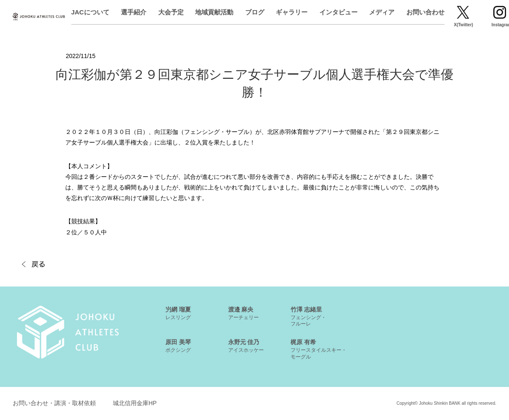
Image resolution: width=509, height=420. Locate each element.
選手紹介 (162, 12)
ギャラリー (320, 12)
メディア (410, 12)
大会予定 (199, 12)
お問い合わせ (454, 12)
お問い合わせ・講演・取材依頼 (54, 403)
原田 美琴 (178, 346)
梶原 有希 (319, 349)
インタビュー (367, 12)
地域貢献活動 (243, 12)
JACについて (119, 12)
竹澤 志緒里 (308, 317)
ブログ (283, 12)
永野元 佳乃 (246, 346)
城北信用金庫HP (135, 403)
